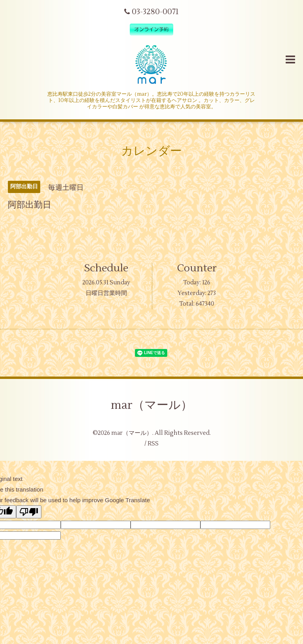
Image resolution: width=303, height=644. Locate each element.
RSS (153, 444)
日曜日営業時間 (106, 293)
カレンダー (151, 151)
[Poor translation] (29, 512)
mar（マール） (152, 405)
